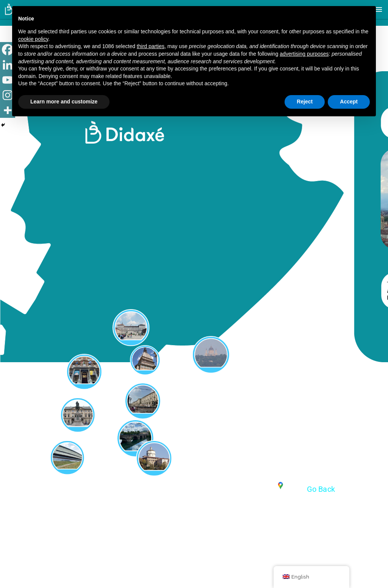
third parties (151, 46)
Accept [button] (349, 102)
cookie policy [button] (33, 39)
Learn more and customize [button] (64, 102)
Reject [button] (305, 102)
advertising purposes (304, 54)
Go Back (321, 489)
